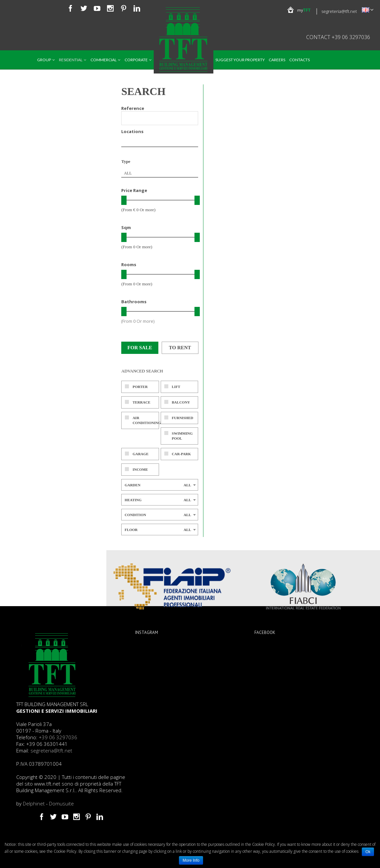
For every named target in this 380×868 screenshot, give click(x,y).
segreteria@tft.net (339, 11)
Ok (368, 852)
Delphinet (34, 803)
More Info (191, 860)
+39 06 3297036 (58, 737)
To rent (180, 348)
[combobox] (160, 173)
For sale (140, 348)
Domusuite (61, 803)
